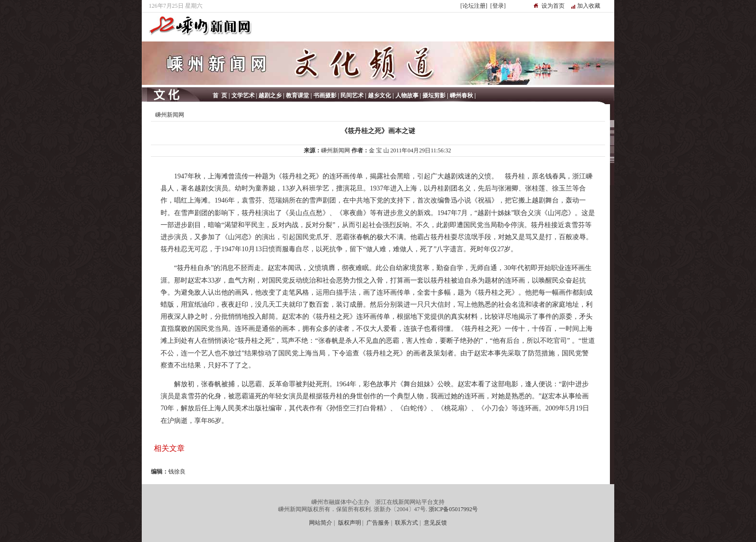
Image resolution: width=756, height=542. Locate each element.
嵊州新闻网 (170, 115)
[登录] (498, 6)
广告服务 (378, 523)
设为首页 (553, 6)
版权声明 (350, 523)
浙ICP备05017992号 (453, 509)
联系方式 (406, 523)
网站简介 (321, 523)
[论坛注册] (474, 6)
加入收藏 (589, 6)
